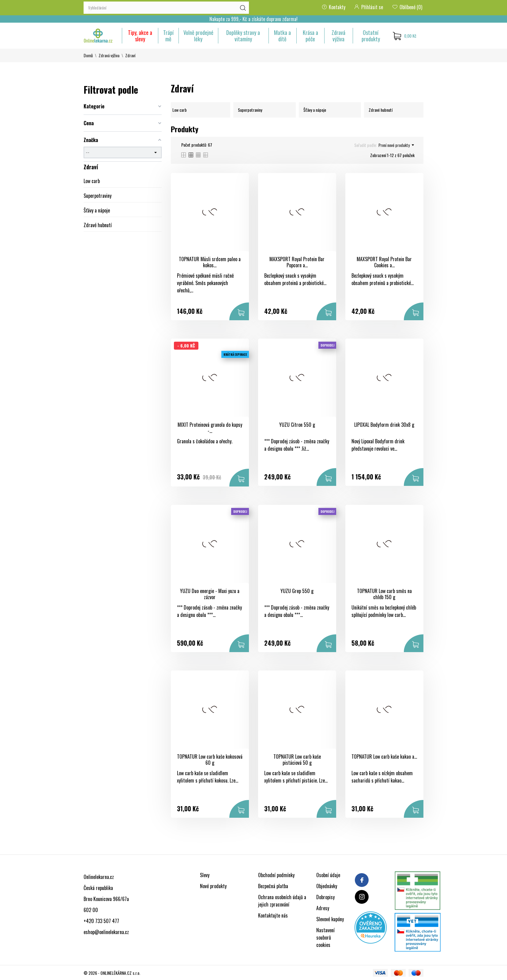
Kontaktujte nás (273, 915)
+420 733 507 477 (101, 921)
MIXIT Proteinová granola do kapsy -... (210, 428)
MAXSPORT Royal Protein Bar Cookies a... (384, 262)
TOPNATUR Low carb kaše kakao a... (384, 757)
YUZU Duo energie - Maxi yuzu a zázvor (210, 594)
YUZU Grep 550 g (297, 591)
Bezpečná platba (273, 886)
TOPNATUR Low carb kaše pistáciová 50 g (297, 760)
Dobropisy (325, 897)
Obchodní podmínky (276, 875)
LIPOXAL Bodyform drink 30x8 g (384, 425)
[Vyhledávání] (166, 8)
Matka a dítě (282, 36)
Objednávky (327, 886)
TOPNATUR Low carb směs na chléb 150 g (384, 594)
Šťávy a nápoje (97, 210)
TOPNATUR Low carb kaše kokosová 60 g (210, 760)
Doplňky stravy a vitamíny (243, 36)
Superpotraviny (98, 196)
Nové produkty (213, 886)
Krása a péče (310, 36)
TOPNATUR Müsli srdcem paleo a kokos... (210, 262)
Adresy (323, 908)
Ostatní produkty (371, 36)
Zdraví (91, 167)
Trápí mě (168, 36)
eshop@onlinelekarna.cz (106, 932)
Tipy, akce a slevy (140, 36)
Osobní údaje (328, 875)
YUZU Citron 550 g (297, 425)
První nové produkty (396, 145)
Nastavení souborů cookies (325, 937)
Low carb (92, 181)
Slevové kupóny (330, 919)
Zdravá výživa (338, 36)
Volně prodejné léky (198, 36)
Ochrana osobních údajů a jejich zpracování (282, 901)
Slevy (205, 875)
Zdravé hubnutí (98, 225)
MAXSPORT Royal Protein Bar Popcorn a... (297, 262)
